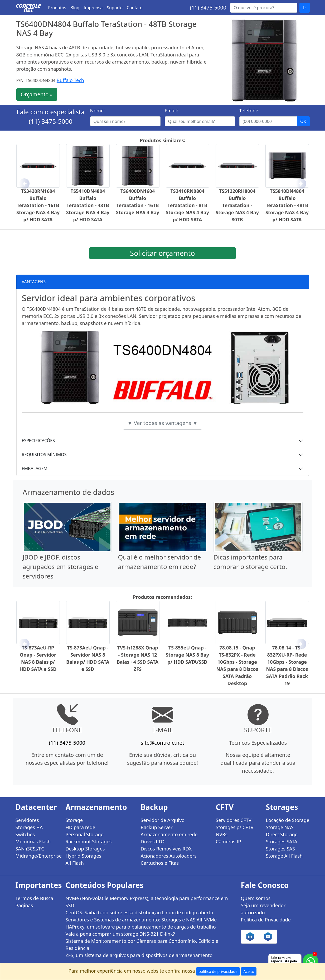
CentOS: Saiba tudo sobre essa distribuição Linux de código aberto (140, 912)
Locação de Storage (288, 820)
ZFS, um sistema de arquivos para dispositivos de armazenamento (139, 955)
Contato (135, 8)
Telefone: (249, 111)
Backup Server (157, 827)
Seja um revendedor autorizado (263, 909)
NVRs (222, 834)
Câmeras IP (229, 842)
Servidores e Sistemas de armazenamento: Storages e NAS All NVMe (141, 920)
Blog (75, 8)
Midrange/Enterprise (37, 856)
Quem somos (256, 898)
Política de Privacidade (266, 920)
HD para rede (81, 827)
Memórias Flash (33, 842)
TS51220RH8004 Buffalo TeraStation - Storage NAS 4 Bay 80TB (237, 205)
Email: (171, 111)
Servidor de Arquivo (163, 820)
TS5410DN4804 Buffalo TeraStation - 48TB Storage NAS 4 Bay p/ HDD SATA (88, 205)
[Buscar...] (264, 8)
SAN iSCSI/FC (30, 849)
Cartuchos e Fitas (160, 863)
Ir (304, 8)
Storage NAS (280, 827)
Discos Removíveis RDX (166, 849)
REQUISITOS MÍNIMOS (44, 455)
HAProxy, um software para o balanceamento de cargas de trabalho (141, 927)
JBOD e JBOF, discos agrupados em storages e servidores (61, 567)
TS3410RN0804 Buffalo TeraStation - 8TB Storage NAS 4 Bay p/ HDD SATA (187, 205)
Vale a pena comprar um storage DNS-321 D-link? (120, 934)
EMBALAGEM (35, 469)
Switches (25, 834)
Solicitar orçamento (162, 253)
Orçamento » (37, 94)
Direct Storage (282, 834)
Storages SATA (282, 842)
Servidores (27, 820)
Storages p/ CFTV (235, 827)
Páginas (24, 905)
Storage (74, 820)
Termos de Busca (34, 898)
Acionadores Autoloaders (169, 856)
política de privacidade (218, 971)
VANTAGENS (34, 282)
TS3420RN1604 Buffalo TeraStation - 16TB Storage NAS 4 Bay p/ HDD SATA (38, 205)
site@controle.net (162, 743)
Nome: (98, 111)
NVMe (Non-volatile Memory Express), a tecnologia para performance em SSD (147, 902)
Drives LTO (153, 842)
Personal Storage (85, 834)
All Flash (75, 863)
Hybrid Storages (84, 856)
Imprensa (93, 8)
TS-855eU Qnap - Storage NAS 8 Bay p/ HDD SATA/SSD (187, 655)
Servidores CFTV (234, 820)
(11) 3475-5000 (208, 8)
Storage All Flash (284, 856)
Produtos (57, 8)
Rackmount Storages (89, 842)
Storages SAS (280, 849)
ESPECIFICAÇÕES (38, 441)
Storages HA (29, 827)
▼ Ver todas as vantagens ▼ (163, 423)
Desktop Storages (85, 849)
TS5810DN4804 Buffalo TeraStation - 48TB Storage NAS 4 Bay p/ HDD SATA (287, 205)
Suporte (115, 8)
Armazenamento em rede (169, 834)
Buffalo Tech (70, 80)
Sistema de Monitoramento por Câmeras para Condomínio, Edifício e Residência (142, 945)
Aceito (249, 971)
